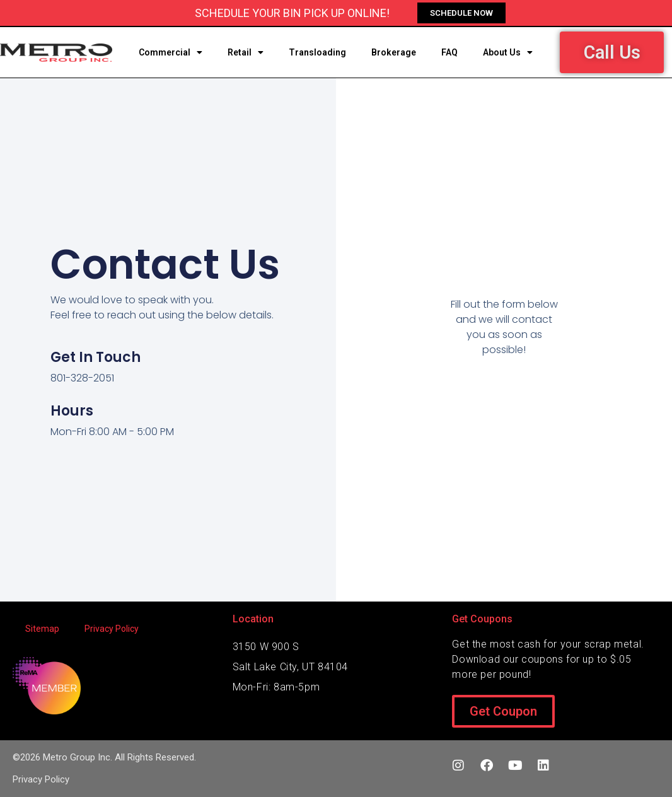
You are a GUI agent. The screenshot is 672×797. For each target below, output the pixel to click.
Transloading (317, 52)
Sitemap (42, 629)
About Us (508, 52)
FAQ (449, 52)
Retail (246, 52)
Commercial (171, 52)
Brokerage (394, 52)
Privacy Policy (112, 629)
